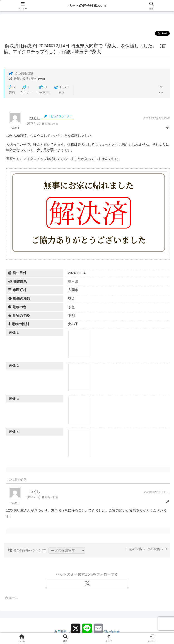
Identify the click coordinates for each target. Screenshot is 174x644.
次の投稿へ (157, 549)
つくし (35, 118)
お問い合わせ (110, 632)
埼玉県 (73, 281)
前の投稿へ (135, 549)
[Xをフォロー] (87, 583)
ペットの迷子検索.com (87, 6)
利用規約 (61, 632)
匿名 (34, 79)
